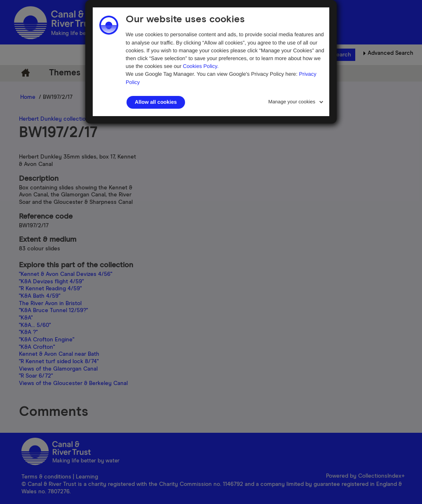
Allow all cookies (156, 102)
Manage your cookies (292, 102)
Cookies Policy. (201, 66)
